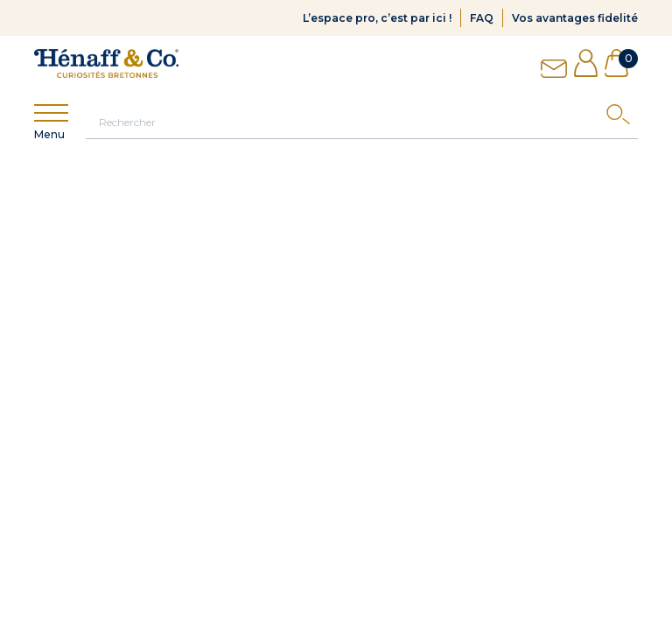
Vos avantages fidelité (575, 18)
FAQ (482, 18)
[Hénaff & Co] (106, 63)
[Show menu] (51, 113)
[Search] (622, 119)
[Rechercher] (362, 122)
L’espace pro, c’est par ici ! (377, 18)
